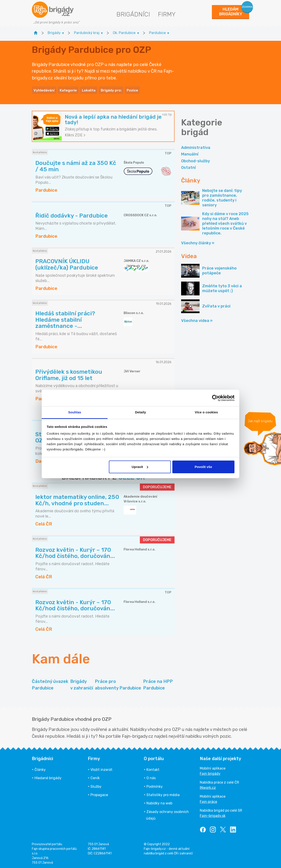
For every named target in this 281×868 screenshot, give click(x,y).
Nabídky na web (159, 802)
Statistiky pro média (163, 794)
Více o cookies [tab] (206, 412)
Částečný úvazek (50, 684)
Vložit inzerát (101, 768)
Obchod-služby (195, 160)
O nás (151, 777)
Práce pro (118, 684)
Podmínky (155, 785)
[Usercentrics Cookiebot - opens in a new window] (215, 398)
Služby (96, 785)
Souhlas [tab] (75, 412)
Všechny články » (198, 242)
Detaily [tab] (140, 412)
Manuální (190, 153)
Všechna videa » (197, 319)
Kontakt (153, 768)
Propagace (99, 794)
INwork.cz (208, 786)
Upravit (140, 467)
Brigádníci (133, 14)
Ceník (95, 777)
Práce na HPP (158, 684)
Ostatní (188, 166)
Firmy (167, 14)
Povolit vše (203, 467)
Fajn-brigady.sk (213, 814)
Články (40, 768)
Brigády (82, 684)
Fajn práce (208, 800)
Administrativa (196, 146)
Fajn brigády (210, 772)
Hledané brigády (48, 777)
